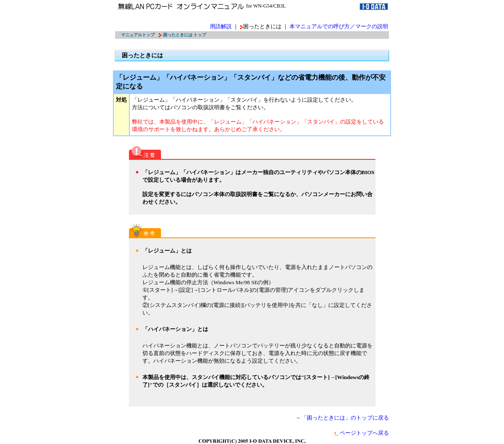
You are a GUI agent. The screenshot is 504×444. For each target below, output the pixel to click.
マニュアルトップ (138, 35)
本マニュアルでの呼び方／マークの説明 (339, 26)
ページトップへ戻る (361, 433)
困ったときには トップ (185, 35)
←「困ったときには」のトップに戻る (342, 418)
